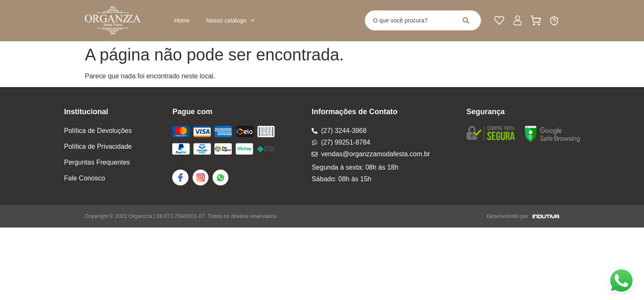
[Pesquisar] (468, 20)
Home (182, 20)
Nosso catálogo (230, 20)
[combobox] (410, 20)
